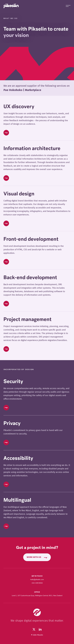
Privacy (12, 423)
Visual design (19, 194)
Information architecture (32, 148)
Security (13, 381)
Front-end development (31, 239)
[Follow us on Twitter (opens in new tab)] (34, 629)
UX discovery (19, 107)
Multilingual (17, 500)
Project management (27, 319)
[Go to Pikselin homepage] (11, 6)
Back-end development (30, 277)
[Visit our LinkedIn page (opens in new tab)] (40, 629)
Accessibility (18, 458)
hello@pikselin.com (37, 580)
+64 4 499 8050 (37, 583)
